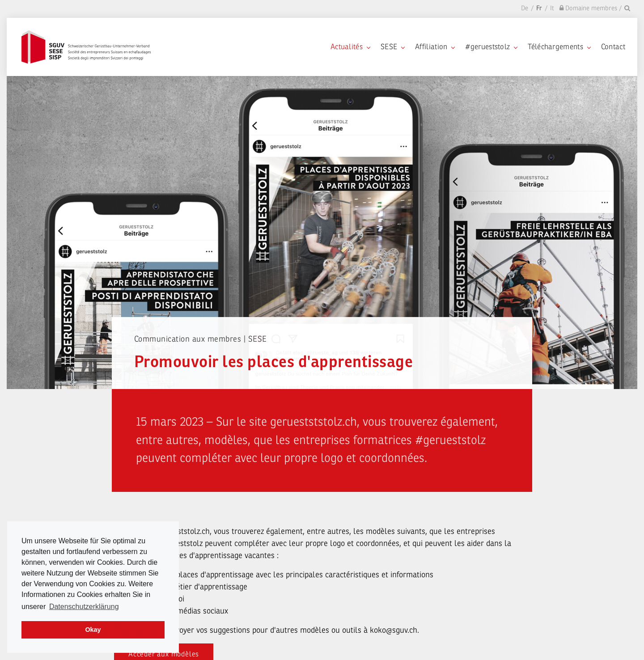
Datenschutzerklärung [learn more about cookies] (84, 607)
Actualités (350, 47)
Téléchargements (559, 47)
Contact (613, 47)
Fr (539, 8)
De (525, 8)
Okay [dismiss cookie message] (93, 630)
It (552, 8)
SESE (392, 47)
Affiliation (435, 47)
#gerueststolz (491, 47)
